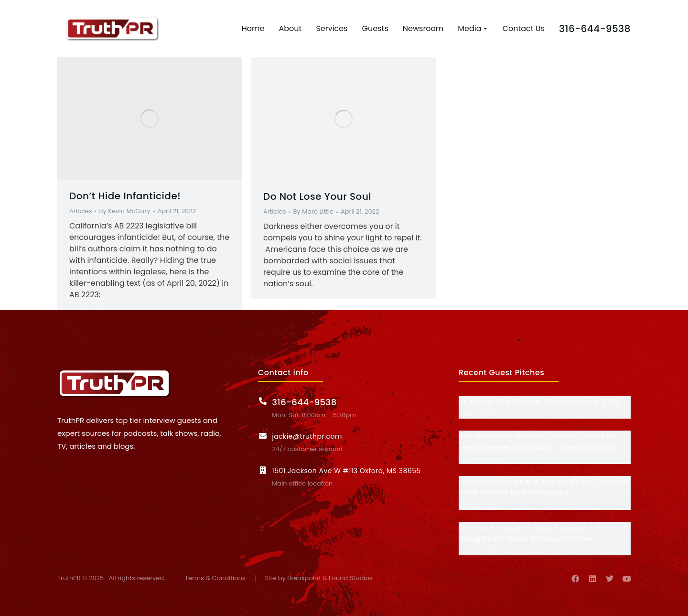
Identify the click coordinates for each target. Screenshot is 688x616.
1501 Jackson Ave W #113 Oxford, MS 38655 (346, 471)
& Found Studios (348, 578)
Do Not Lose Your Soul (317, 196)
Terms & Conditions (215, 578)
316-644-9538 (595, 29)
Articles (81, 211)
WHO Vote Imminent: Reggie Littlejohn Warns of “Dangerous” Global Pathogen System (542, 533)
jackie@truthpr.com (307, 436)
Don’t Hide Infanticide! (125, 196)
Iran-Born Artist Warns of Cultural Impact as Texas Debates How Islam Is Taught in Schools (540, 442)
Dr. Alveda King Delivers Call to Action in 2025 (539, 401)
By (124, 211)
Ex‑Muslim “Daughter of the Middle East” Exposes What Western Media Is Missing (544, 487)
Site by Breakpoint (293, 578)
